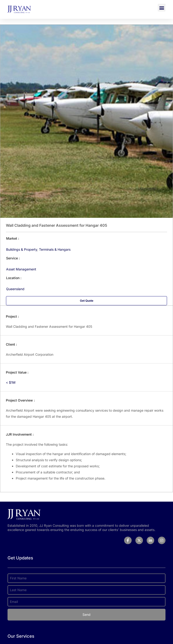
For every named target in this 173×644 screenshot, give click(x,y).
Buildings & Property (22, 249)
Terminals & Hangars (55, 249)
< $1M (11, 382)
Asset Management (21, 269)
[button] (162, 8)
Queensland (15, 289)
